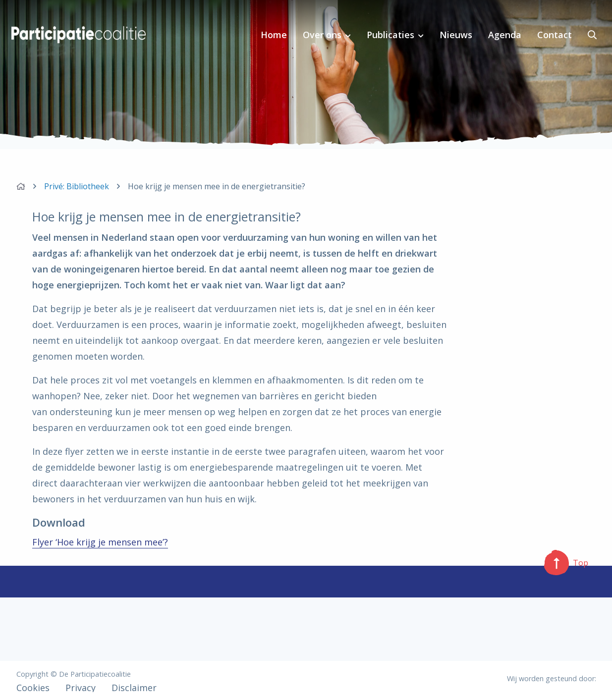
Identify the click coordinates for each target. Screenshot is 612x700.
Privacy (81, 688)
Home (274, 35)
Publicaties (390, 35)
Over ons (322, 35)
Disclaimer (134, 688)
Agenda (505, 35)
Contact (555, 35)
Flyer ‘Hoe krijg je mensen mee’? (100, 542)
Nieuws (456, 35)
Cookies (33, 688)
